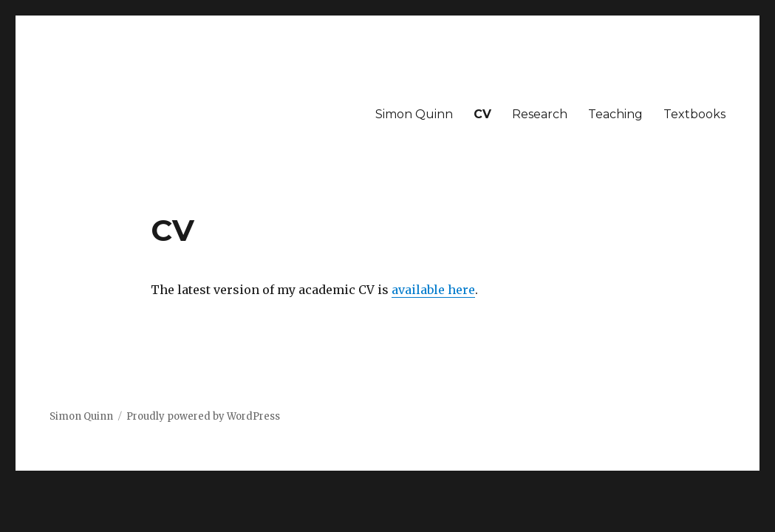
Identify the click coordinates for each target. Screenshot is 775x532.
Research (540, 114)
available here (433, 290)
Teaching (615, 114)
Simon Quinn (414, 114)
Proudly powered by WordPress (203, 416)
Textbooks (694, 114)
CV (482, 114)
